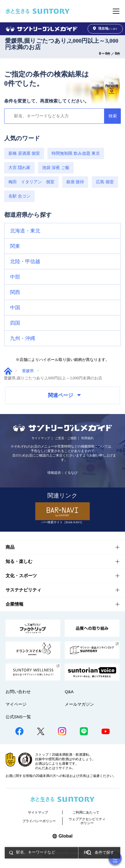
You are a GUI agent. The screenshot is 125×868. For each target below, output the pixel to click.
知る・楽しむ (19, 561)
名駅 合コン (19, 196)
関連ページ (64, 395)
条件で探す (104, 852)
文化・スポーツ (21, 576)
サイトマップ (41, 438)
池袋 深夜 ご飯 (56, 167)
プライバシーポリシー (39, 821)
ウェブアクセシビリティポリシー (87, 821)
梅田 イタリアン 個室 (31, 182)
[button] (62, 231)
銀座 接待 (75, 182)
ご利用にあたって (86, 812)
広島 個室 (105, 182)
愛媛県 (28, 371)
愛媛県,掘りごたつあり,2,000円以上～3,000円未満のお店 (62, 44)
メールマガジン (79, 704)
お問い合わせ (18, 692)
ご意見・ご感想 (66, 438)
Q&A (69, 692)
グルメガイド (8, 371)
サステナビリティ (23, 590)
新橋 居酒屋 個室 (24, 153)
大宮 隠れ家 (19, 167)
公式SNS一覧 (18, 717)
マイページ (16, 704)
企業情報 (15, 604)
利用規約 (87, 438)
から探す (105, 29)
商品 (10, 547)
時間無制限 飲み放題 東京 (76, 153)
